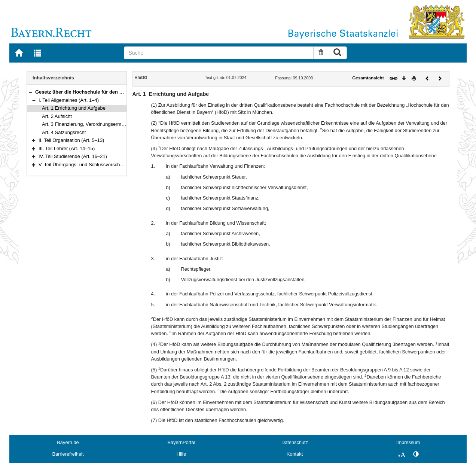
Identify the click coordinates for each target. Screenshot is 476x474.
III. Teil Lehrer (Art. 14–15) (67, 148)
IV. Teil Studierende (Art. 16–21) (73, 156)
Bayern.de (68, 442)
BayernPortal (181, 442)
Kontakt (295, 454)
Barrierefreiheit (68, 454)
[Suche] (219, 53)
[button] (30, 92)
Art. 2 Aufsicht (57, 116)
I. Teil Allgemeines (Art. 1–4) (69, 100)
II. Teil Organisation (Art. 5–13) (71, 140)
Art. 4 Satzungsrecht (64, 132)
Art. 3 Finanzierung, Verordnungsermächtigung (92, 124)
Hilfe (181, 454)
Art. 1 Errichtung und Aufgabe (74, 108)
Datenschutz (295, 442)
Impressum (408, 442)
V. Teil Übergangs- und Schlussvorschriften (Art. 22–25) (98, 165)
